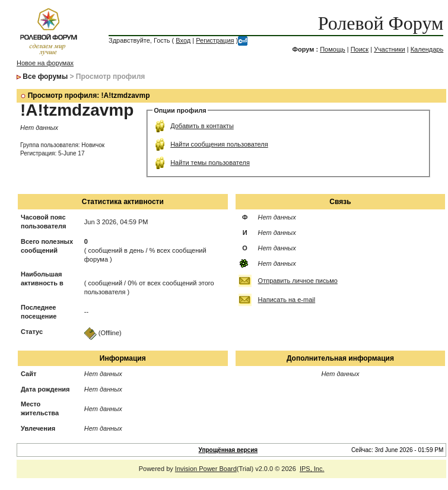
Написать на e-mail (287, 300)
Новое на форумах (45, 63)
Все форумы (45, 77)
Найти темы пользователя (210, 163)
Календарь (427, 49)
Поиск (360, 49)
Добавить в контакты (202, 126)
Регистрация (215, 40)
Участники (390, 49)
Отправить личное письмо (298, 281)
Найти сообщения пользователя (219, 144)
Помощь (333, 49)
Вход (183, 40)
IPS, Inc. (312, 469)
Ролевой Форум (381, 23)
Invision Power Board (206, 469)
